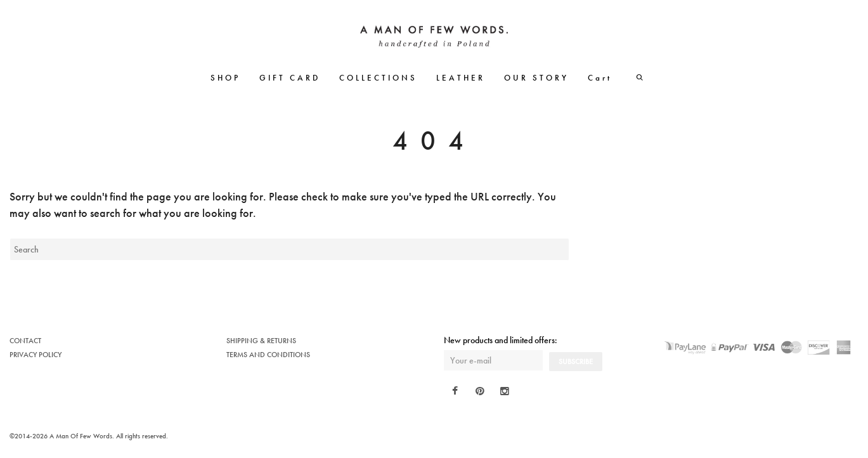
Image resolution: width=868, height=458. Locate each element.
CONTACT (25, 341)
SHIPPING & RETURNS (261, 341)
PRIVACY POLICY (36, 355)
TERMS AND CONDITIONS (268, 355)
